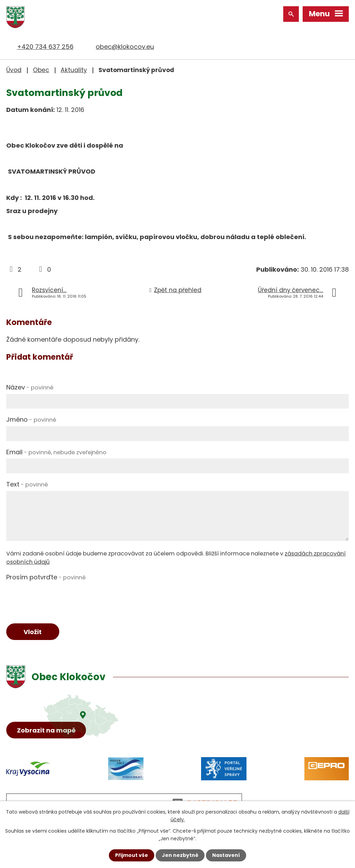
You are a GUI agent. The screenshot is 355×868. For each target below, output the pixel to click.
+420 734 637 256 (45, 47)
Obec (41, 70)
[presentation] (59, 597)
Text (27, 484)
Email (56, 452)
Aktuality (74, 70)
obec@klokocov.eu (125, 47)
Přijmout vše (132, 855)
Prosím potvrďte (46, 577)
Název (30, 387)
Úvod (14, 70)
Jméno (31, 419)
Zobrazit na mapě (46, 730)
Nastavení (226, 855)
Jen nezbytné (180, 855)
